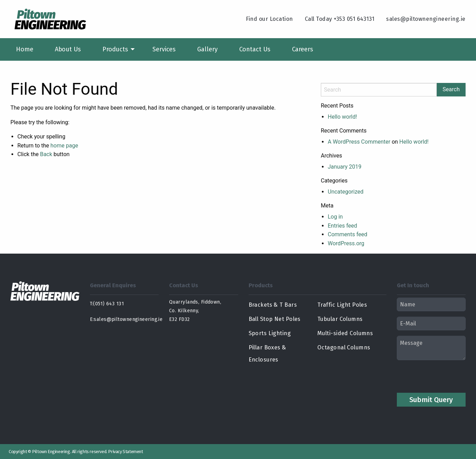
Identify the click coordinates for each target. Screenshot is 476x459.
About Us (68, 49)
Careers (303, 49)
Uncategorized (346, 192)
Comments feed (348, 234)
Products (115, 49)
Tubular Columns (337, 319)
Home (25, 49)
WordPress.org (346, 243)
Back (46, 154)
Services (164, 49)
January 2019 (345, 167)
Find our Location (269, 19)
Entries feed (343, 226)
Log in (335, 217)
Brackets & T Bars (270, 305)
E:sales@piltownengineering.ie (124, 319)
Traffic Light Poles (339, 305)
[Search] (379, 90)
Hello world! (342, 117)
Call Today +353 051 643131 (340, 19)
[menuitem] (25, 49)
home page (64, 146)
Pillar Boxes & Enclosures (280, 347)
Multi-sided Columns (342, 333)
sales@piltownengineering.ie (426, 19)
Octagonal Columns (340, 347)
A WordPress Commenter (359, 142)
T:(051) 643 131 (107, 304)
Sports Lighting (267, 333)
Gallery (207, 49)
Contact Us (255, 49)
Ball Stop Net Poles (272, 319)
